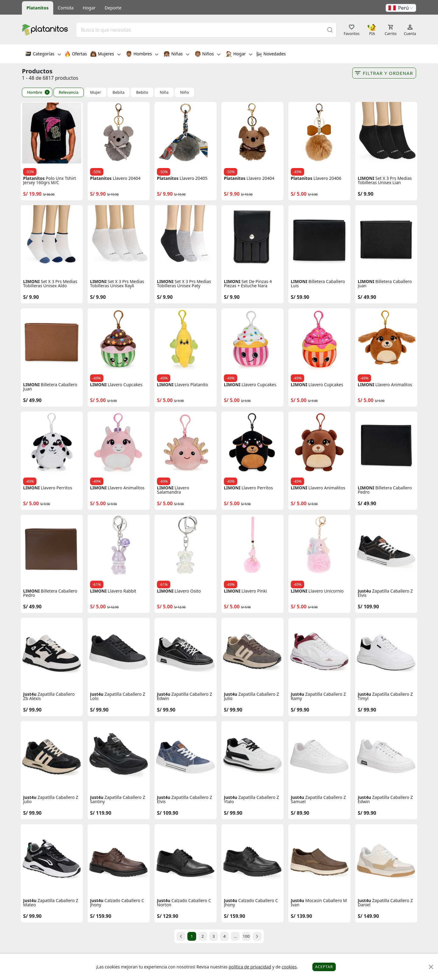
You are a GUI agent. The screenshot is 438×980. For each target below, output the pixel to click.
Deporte (113, 8)
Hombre (35, 92)
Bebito (142, 92)
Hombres (142, 54)
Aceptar (324, 967)
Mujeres (106, 54)
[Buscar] (330, 30)
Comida (66, 8)
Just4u (364, 591)
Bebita (118, 92)
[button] (401, 8)
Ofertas (76, 54)
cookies (289, 967)
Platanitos (38, 8)
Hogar (89, 8)
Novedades (271, 54)
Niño (184, 92)
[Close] (431, 967)
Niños (208, 54)
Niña (164, 92)
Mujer (96, 92)
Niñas (176, 54)
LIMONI (366, 178)
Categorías (43, 54)
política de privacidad (250, 967)
